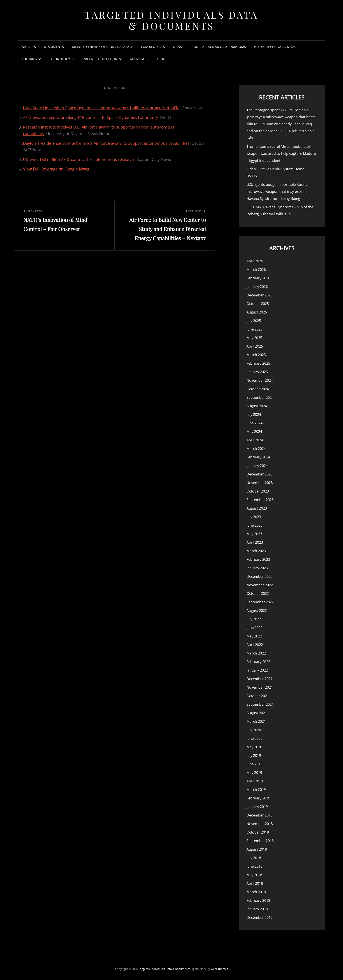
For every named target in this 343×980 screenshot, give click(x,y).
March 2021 (256, 721)
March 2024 (256, 449)
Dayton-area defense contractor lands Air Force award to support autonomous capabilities (106, 143)
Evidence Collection (100, 59)
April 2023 (255, 542)
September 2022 (260, 602)
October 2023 (258, 491)
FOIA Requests (153, 47)
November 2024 (260, 380)
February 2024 (258, 457)
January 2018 (257, 909)
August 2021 (257, 713)
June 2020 (255, 738)
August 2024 (257, 406)
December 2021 (260, 679)
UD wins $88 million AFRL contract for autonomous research (79, 159)
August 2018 (257, 849)
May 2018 (254, 875)
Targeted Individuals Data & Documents (171, 20)
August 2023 (257, 508)
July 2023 (254, 517)
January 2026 (257, 287)
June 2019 (255, 764)
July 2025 (254, 321)
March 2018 (256, 892)
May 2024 (254, 432)
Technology (60, 59)
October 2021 (258, 696)
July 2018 (254, 858)
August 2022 (257, 611)
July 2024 (254, 414)
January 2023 (257, 568)
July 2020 (254, 730)
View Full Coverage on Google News (56, 169)
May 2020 (254, 747)
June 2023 (255, 525)
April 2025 (255, 346)
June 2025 (255, 329)
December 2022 (260, 576)
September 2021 (260, 704)
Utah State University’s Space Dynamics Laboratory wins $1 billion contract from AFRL (102, 108)
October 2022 (258, 594)
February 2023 (258, 559)
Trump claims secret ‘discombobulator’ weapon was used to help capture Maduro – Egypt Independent (281, 153)
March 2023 (256, 551)
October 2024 (258, 389)
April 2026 (255, 261)
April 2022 (255, 645)
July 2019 (254, 755)
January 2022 (257, 670)
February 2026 (258, 278)
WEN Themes (219, 969)
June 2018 (255, 866)
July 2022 (254, 619)
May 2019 (254, 773)
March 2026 (256, 270)
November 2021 (260, 687)
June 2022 (255, 628)
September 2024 (260, 397)
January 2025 (257, 372)
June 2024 (255, 423)
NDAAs (178, 47)
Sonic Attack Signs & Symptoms (219, 47)
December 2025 (260, 295)
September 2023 (260, 500)
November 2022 (260, 585)
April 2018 (255, 883)
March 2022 (256, 653)
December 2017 (260, 917)
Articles (29, 47)
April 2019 (255, 781)
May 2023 (254, 534)
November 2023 (260, 483)
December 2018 (260, 815)
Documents (54, 47)
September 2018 (260, 841)
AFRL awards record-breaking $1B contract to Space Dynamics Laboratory (90, 117)
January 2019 (257, 807)
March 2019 (256, 790)
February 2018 (258, 900)
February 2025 (258, 363)
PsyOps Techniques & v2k (275, 47)
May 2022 (254, 636)
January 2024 (257, 466)
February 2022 (258, 662)
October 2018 (258, 832)
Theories (29, 59)
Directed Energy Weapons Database (102, 47)
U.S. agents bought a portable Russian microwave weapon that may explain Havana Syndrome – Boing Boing (278, 191)
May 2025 (254, 338)
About (162, 59)
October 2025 (258, 304)
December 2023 (260, 474)
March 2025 (256, 355)
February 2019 (258, 798)
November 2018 (260, 824)
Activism (137, 59)
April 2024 (255, 440)
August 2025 (257, 312)
